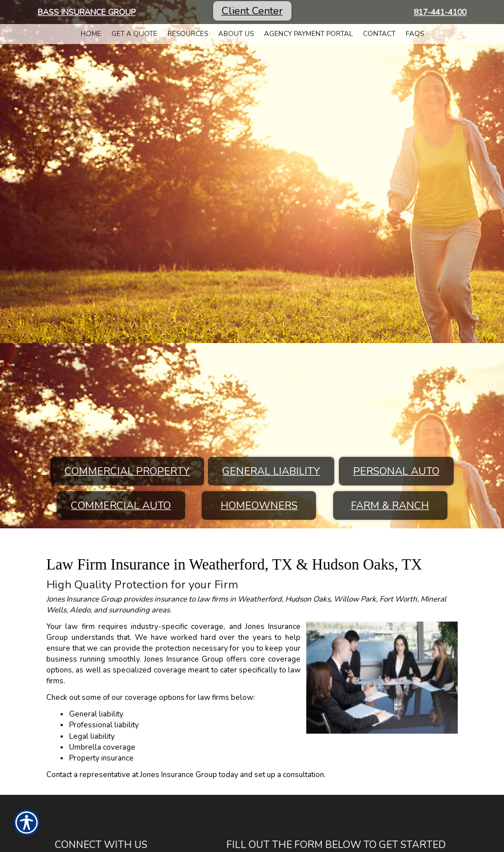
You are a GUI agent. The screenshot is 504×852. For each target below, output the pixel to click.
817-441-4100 (440, 12)
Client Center (252, 11)
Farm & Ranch (390, 505)
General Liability (271, 471)
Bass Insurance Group (87, 12)
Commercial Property (127, 471)
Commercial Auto (121, 505)
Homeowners (259, 505)
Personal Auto (396, 471)
